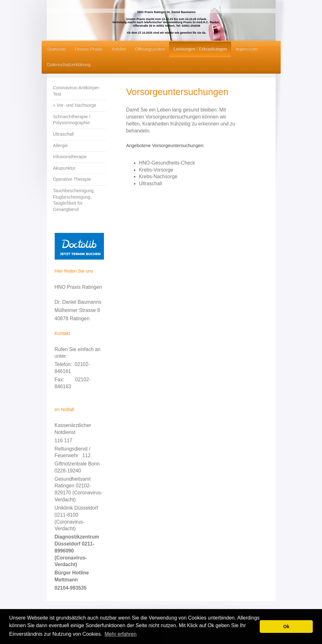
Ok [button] (286, 627)
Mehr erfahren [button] (121, 634)
